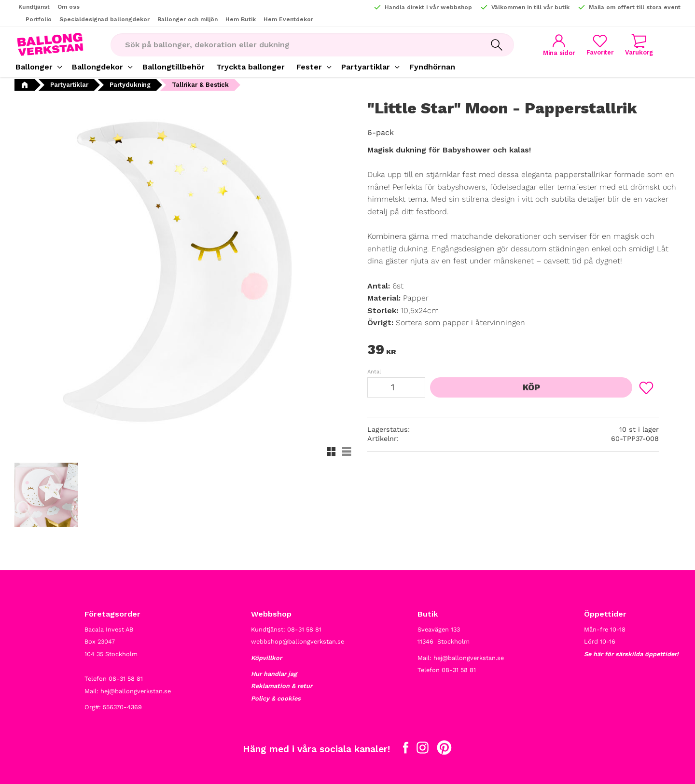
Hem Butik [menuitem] (241, 19)
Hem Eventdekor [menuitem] (288, 19)
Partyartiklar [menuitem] (366, 67)
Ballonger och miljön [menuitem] (188, 19)
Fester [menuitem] (309, 67)
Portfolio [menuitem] (39, 19)
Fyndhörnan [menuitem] (432, 67)
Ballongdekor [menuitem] (97, 67)
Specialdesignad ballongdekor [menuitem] (104, 19)
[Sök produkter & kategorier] (295, 45)
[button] (600, 45)
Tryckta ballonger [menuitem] (250, 67)
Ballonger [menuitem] (34, 67)
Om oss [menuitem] (69, 7)
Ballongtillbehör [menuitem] (174, 67)
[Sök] (497, 45)
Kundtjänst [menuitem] (34, 7)
